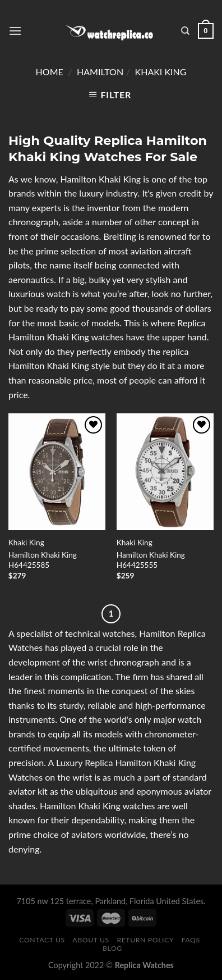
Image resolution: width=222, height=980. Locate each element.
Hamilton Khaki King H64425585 (43, 560)
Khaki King (161, 72)
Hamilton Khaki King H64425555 (151, 560)
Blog (112, 948)
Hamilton (100, 72)
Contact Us (42, 940)
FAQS (191, 940)
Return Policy (145, 940)
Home (50, 72)
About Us (91, 940)
